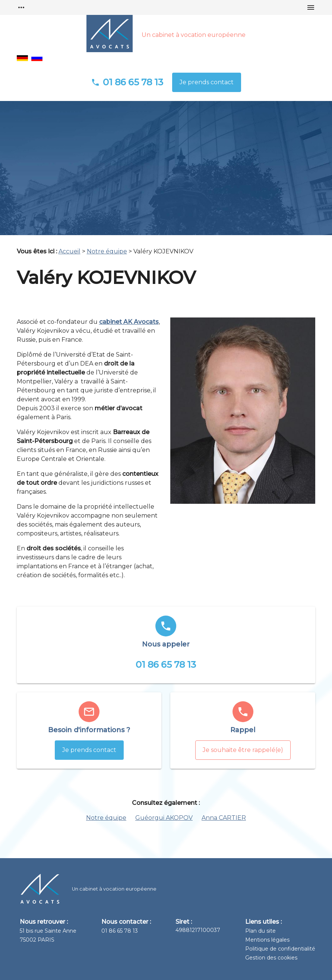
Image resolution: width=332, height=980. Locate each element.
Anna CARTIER (224, 818)
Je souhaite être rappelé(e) (243, 750)
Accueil (69, 251)
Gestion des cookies (271, 958)
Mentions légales (267, 940)
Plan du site (260, 931)
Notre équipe (107, 251)
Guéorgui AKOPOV (164, 818)
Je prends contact (207, 82)
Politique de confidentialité (280, 949)
